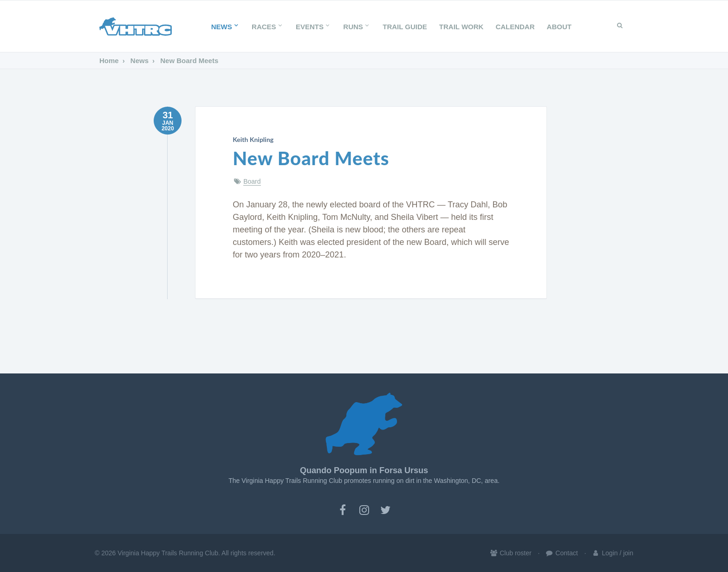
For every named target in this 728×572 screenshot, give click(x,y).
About (559, 27)
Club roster (510, 553)
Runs (357, 27)
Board (252, 181)
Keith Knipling (253, 139)
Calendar (515, 27)
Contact (561, 553)
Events (313, 27)
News (225, 27)
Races (268, 27)
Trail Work (461, 27)
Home (109, 61)
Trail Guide (405, 27)
